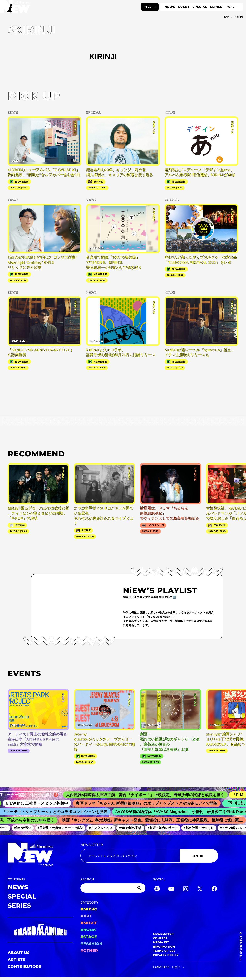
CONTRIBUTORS (25, 967)
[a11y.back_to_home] (16, 8)
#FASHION (91, 944)
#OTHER (89, 951)
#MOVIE (89, 923)
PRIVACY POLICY (166, 955)
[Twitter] (200, 889)
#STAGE (89, 937)
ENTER (199, 856)
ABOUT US (19, 953)
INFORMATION (164, 947)
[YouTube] (171, 889)
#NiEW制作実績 (133, 828)
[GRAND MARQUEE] (40, 930)
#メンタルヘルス (104, 828)
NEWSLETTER (92, 845)
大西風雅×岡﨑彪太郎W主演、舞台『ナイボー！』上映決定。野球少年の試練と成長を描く (150, 795)
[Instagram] (186, 889)
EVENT (184, 7)
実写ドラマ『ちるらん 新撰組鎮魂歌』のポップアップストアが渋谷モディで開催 (151, 803)
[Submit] (140, 888)
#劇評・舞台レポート (166, 828)
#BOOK (88, 930)
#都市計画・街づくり (202, 828)
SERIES (216, 7)
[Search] (113, 888)
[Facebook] (214, 889)
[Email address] (130, 856)
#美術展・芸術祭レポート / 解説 (63, 828)
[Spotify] (157, 889)
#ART (86, 916)
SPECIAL (200, 7)
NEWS (170, 7)
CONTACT (160, 938)
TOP (226, 17)
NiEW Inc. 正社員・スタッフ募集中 (41, 803)
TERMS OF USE (164, 951)
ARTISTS (17, 960)
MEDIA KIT (161, 942)
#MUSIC (89, 909)
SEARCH (87, 879)
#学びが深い (26, 828)
